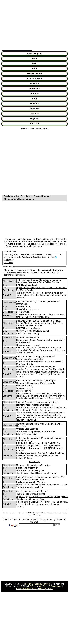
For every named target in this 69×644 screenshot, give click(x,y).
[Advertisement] (25, 26)
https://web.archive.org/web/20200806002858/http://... (41, 407)
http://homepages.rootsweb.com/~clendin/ (36, 367)
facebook (44, 128)
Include (51, 257)
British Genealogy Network (38, 584)
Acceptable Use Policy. (27, 589)
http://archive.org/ (24, 388)
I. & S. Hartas (34, 586)
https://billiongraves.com (28, 309)
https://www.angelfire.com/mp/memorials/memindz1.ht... (42, 485)
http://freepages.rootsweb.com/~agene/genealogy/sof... (42, 497)
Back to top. (34, 462)
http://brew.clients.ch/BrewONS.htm (33, 331)
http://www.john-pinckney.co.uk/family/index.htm (39, 446)
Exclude (7, 260)
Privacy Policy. (46, 589)
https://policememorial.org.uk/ (30, 470)
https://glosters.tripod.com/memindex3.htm (36, 431)
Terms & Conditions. (52, 586)
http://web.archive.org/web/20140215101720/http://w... (42, 288)
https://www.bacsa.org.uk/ (28, 345)
